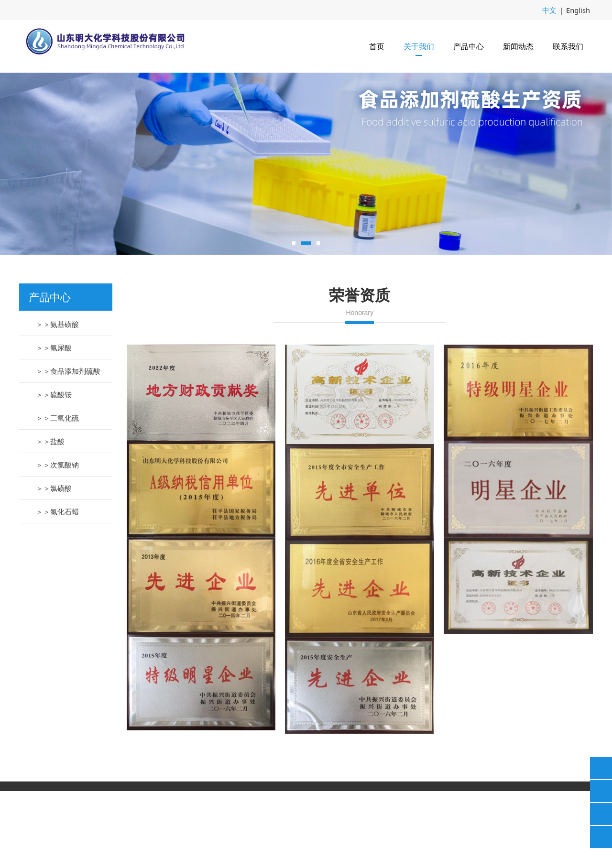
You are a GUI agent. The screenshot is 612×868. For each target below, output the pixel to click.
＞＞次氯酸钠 (57, 542)
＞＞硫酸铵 (54, 471)
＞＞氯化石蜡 (57, 588)
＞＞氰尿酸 (54, 424)
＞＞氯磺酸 (54, 565)
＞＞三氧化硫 (57, 495)
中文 (551, 10)
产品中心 (469, 46)
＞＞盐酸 (50, 518)
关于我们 (419, 46)
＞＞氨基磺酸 (57, 401)
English (579, 10)
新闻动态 (518, 46)
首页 (377, 46)
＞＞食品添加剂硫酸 (68, 448)
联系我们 (568, 46)
